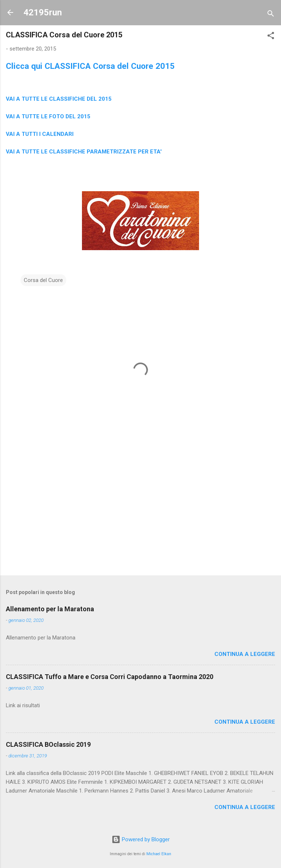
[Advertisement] (140, 512)
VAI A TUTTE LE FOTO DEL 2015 (48, 116)
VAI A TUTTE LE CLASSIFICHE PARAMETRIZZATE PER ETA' (84, 152)
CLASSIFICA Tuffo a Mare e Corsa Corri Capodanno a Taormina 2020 (110, 677)
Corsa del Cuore (43, 280)
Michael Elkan (159, 854)
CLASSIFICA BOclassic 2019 (48, 744)
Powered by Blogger (141, 839)
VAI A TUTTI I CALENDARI (40, 134)
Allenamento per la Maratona (50, 609)
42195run (43, 12)
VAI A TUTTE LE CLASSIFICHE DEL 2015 (59, 99)
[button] (271, 37)
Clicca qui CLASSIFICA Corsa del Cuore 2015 (90, 66)
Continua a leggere (245, 654)
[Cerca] (271, 15)
